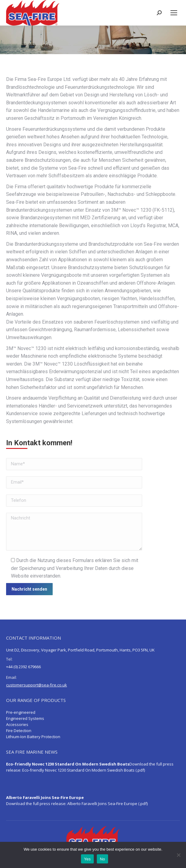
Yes (87, 859)
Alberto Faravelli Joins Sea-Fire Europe (45, 797)
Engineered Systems (25, 718)
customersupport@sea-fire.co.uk (37, 685)
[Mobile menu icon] (174, 13)
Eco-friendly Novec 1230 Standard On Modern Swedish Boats (68, 764)
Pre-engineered (21, 712)
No (102, 859)
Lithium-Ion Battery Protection (33, 737)
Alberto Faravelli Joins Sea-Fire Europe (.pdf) (107, 804)
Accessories (17, 724)
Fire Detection (19, 731)
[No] (178, 855)
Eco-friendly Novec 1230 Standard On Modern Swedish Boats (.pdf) (84, 770)
